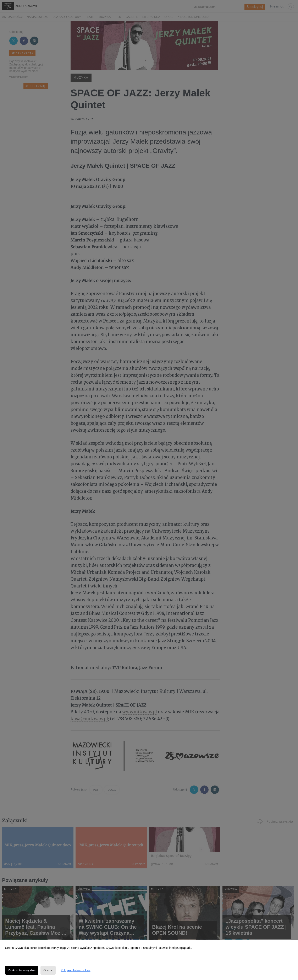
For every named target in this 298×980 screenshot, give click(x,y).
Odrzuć (48, 970)
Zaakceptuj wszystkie (22, 970)
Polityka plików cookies (75, 970)
